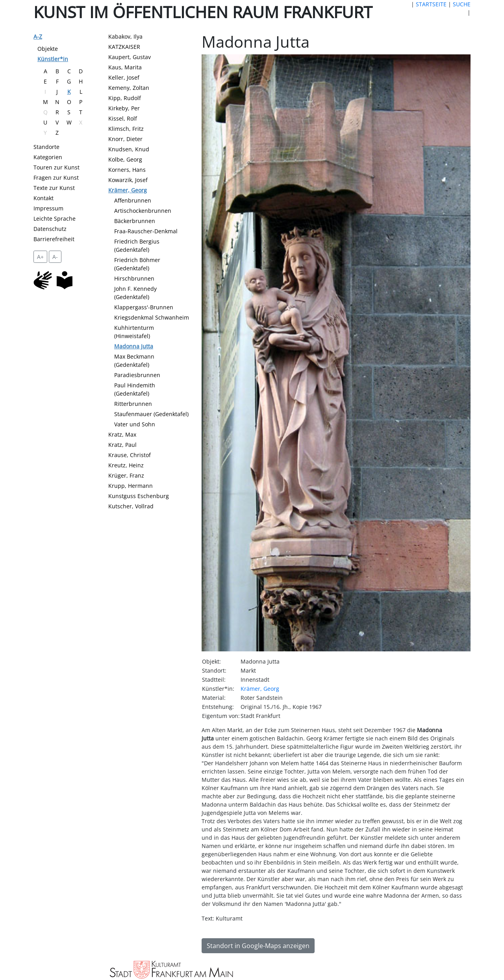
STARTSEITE (431, 4)
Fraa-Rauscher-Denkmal (146, 231)
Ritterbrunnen (133, 404)
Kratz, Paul (122, 445)
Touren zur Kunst (57, 167)
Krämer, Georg (128, 190)
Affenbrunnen (133, 200)
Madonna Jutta (134, 346)
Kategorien (48, 157)
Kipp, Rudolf (125, 98)
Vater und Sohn (135, 424)
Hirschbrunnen (134, 278)
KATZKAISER (124, 47)
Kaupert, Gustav (130, 57)
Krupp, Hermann (131, 486)
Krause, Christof (130, 455)
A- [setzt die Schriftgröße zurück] (55, 257)
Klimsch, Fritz (126, 129)
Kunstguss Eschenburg (139, 496)
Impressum (48, 208)
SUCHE (462, 4)
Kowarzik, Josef (128, 180)
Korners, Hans (127, 170)
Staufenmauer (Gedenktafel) (151, 414)
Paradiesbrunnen (137, 375)
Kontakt (44, 198)
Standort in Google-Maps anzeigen (258, 946)
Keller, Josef (124, 77)
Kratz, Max (122, 434)
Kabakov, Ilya (125, 36)
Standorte (46, 147)
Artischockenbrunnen (143, 211)
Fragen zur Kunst (56, 178)
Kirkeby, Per (124, 108)
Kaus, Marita (125, 67)
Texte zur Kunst (54, 188)
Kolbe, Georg (125, 159)
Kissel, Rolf (123, 118)
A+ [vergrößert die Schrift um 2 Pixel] (40, 257)
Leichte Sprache (55, 219)
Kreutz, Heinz (126, 465)
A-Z (38, 36)
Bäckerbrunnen (135, 221)
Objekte (48, 49)
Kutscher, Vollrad (131, 506)
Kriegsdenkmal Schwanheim (152, 317)
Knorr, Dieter (125, 139)
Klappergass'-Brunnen (144, 307)
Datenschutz (50, 229)
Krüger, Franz (126, 475)
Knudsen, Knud (129, 149)
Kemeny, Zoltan (129, 88)
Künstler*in (53, 59)
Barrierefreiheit (54, 239)
